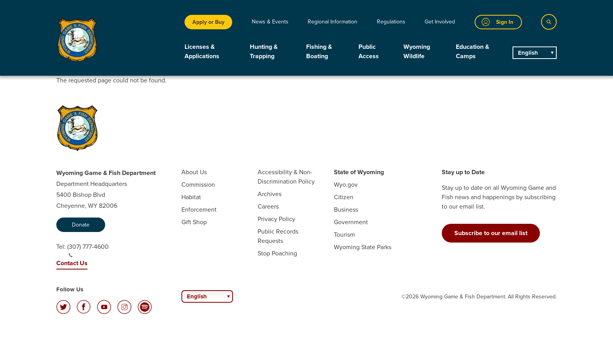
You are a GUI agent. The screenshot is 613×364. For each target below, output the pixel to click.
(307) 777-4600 (88, 250)
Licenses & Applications (202, 51)
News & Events (270, 22)
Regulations (391, 22)
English (528, 53)
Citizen (344, 197)
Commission (198, 185)
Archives (270, 194)
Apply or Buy (208, 22)
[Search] (549, 22)
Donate (81, 225)
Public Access (369, 51)
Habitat (191, 197)
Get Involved (440, 22)
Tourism (344, 235)
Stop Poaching (277, 253)
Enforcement (199, 210)
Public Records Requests (278, 236)
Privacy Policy (276, 219)
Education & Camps (472, 51)
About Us (194, 172)
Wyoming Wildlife (417, 51)
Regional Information (332, 22)
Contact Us (72, 263)
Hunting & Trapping (264, 51)
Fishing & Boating (319, 51)
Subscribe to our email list (491, 233)
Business (346, 210)
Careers (268, 206)
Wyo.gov (346, 185)
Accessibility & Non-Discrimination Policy (286, 177)
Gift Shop (194, 222)
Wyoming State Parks (363, 247)
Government (351, 222)
